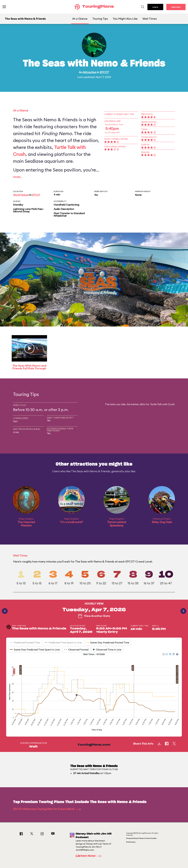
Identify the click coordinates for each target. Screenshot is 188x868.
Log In (155, 7)
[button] (163, 654)
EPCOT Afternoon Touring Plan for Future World (47, 809)
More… (18, 177)
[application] (94, 692)
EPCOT (104, 72)
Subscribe (176, 7)
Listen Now (89, 856)
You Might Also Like (125, 19)
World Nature (21, 195)
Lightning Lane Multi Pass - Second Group (29, 210)
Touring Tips (100, 19)
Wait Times (150, 19)
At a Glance (80, 19)
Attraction (90, 72)
